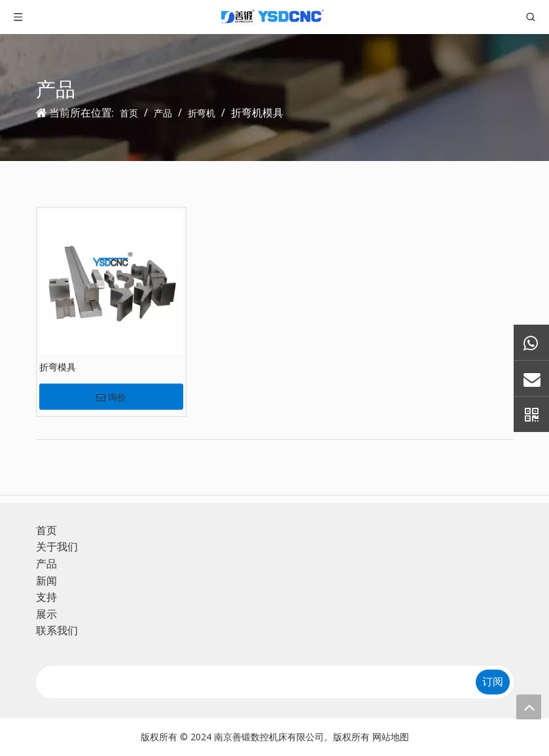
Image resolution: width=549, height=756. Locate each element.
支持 (46, 597)
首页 (46, 530)
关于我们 (57, 547)
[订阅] (493, 682)
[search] (251, 682)
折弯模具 (58, 367)
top (529, 707)
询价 (111, 397)
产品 (46, 564)
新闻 (46, 581)
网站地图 (391, 737)
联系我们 (57, 630)
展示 (46, 614)
